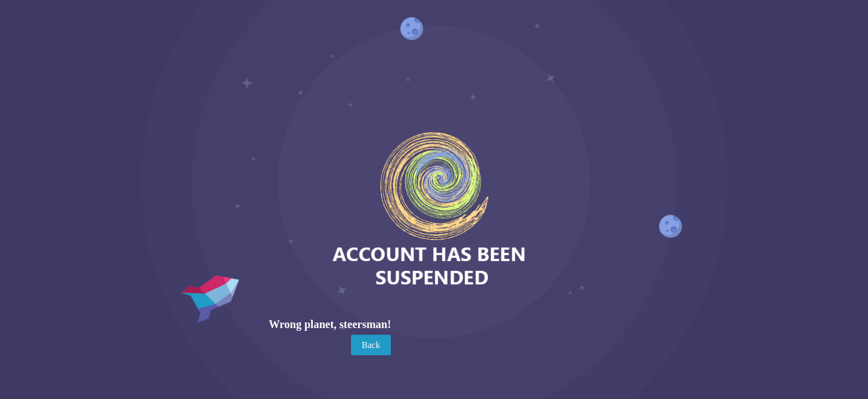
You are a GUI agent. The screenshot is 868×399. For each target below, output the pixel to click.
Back (371, 345)
